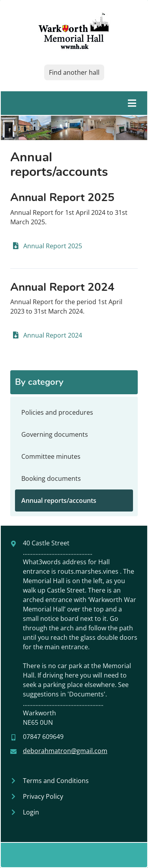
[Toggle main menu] (74, 103)
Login (31, 812)
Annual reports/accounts (59, 500)
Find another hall (74, 72)
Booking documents (51, 478)
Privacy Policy (43, 796)
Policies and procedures (57, 412)
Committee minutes (51, 456)
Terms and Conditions (56, 781)
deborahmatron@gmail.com (65, 751)
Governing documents (55, 434)
